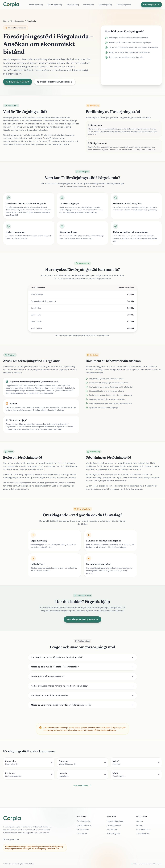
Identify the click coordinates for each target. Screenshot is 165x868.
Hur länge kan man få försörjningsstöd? (82, 695)
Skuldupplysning (36, 5)
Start (5, 21)
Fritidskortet (113, 829)
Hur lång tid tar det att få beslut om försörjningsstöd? (82, 657)
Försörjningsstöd (124, 5)
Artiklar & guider (115, 834)
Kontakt (141, 825)
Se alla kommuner (82, 785)
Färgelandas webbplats (106, 730)
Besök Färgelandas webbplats (55, 82)
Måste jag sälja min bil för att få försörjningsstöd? (82, 667)
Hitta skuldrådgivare (116, 821)
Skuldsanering (73, 5)
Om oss (141, 821)
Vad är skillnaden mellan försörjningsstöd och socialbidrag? (82, 686)
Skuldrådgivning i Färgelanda (82, 619)
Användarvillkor (144, 834)
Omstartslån (89, 5)
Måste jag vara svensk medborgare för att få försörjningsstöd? (82, 705)
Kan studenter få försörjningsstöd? (82, 676)
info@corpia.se (11, 840)
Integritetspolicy (144, 829)
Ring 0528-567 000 (18, 82)
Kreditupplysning (55, 5)
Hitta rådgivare (151, 5)
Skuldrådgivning (105, 5)
